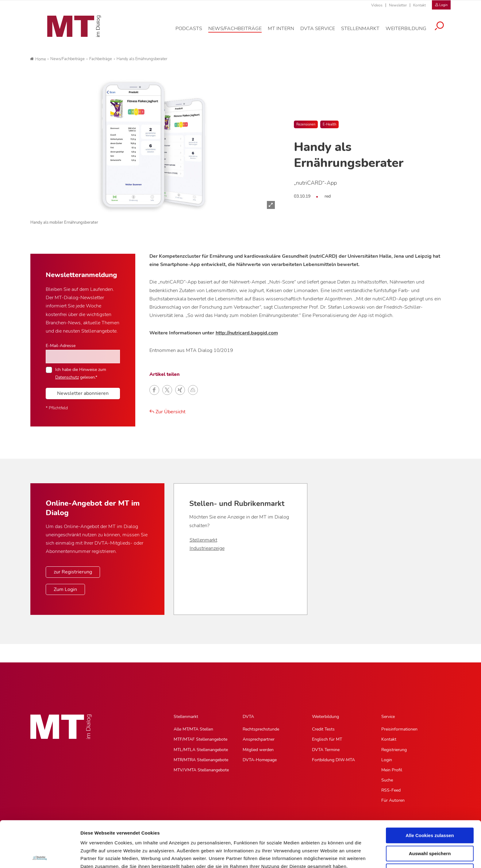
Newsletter (398, 5)
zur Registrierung (73, 572)
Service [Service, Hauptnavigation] (388, 717)
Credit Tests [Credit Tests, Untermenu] (323, 729)
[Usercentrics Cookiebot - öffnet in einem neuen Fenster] (40, 856)
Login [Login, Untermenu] (387, 760)
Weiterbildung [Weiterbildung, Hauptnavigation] (325, 717)
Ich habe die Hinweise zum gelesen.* (81, 373)
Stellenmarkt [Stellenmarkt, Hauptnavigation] (186, 717)
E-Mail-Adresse (61, 345)
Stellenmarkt (203, 540)
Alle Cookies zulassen (430, 789)
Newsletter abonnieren (83, 393)
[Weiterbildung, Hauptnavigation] (411, 32)
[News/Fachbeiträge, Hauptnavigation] (240, 32)
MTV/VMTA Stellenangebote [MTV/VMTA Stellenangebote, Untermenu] (201, 770)
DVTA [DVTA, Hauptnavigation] (248, 717)
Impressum (127, 836)
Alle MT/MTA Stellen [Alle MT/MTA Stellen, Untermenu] (193, 729)
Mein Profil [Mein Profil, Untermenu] (392, 770)
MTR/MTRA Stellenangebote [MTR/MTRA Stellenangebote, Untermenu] (201, 760)
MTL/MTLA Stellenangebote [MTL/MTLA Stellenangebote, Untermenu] (201, 750)
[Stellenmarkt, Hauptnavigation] (365, 32)
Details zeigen (326, 856)
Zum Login (65, 589)
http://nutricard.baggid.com (247, 333)
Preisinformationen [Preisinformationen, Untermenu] (399, 729)
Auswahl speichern (430, 807)
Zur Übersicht (167, 412)
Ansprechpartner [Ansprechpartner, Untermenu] (259, 739)
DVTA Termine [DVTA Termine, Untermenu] (326, 750)
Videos (377, 5)
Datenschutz (95, 836)
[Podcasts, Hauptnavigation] (193, 32)
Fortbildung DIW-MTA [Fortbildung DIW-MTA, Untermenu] (333, 760)
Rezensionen (306, 124)
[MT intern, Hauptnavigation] (286, 32)
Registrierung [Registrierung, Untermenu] (394, 750)
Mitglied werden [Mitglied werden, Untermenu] (258, 750)
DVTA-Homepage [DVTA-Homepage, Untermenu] (260, 760)
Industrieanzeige (207, 548)
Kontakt (419, 5)
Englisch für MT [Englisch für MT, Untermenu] (327, 739)
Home (38, 59)
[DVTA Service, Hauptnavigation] (322, 32)
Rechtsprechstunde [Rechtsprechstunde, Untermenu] (261, 729)
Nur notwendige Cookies (430, 825)
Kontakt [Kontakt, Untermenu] (389, 739)
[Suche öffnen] (444, 30)
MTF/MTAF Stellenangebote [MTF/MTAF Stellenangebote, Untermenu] (200, 739)
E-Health (329, 124)
